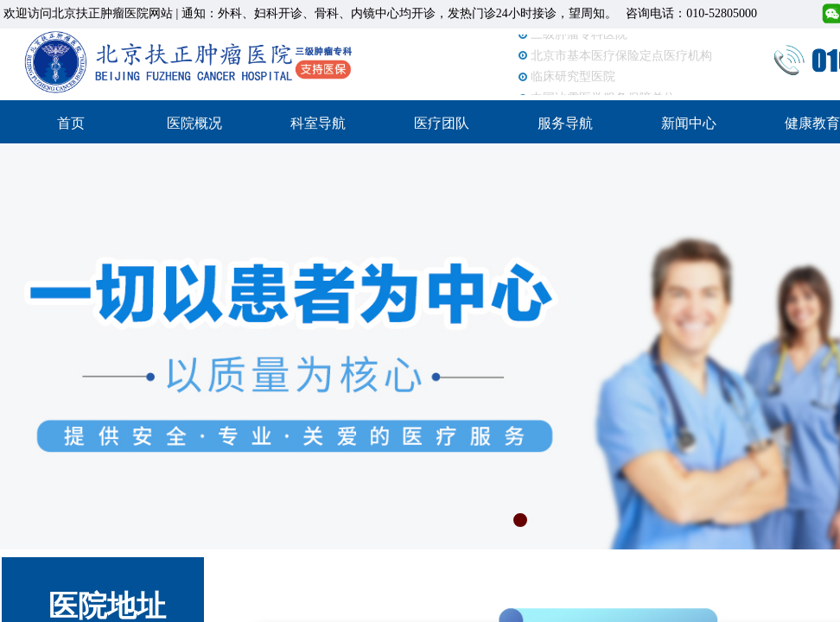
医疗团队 (442, 123)
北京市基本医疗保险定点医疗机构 (621, 57)
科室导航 (318, 123)
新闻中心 (689, 123)
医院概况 (194, 123)
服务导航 (565, 123)
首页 (71, 123)
